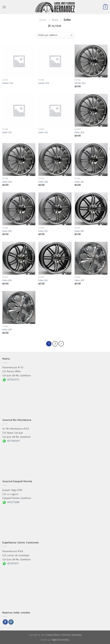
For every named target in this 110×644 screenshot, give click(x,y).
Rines (55, 20)
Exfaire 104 (8, 83)
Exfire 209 (79, 280)
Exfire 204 (79, 132)
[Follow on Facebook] (5, 622)
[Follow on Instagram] (11, 622)
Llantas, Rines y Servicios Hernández (64, 635)
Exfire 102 (7, 132)
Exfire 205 (79, 182)
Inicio (43, 20)
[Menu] (4, 7)
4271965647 (11, 441)
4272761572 (11, 380)
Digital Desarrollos (61, 640)
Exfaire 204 (80, 83)
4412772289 (11, 502)
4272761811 (11, 563)
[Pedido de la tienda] (55, 35)
